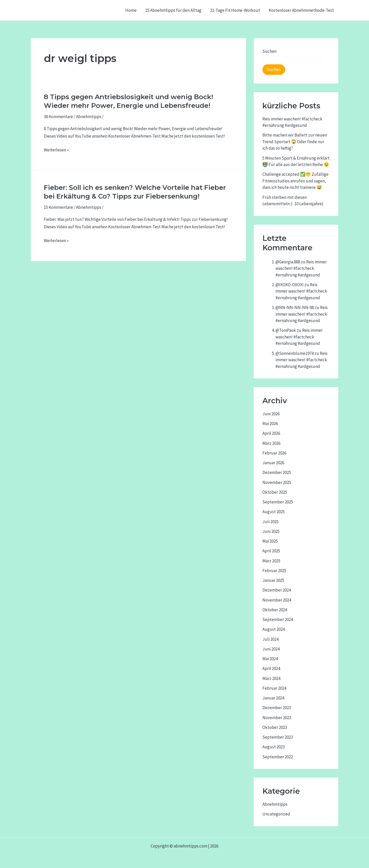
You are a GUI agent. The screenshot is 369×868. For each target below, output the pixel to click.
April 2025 (271, 551)
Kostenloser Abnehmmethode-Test (301, 10)
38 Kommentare (58, 117)
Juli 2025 (270, 522)
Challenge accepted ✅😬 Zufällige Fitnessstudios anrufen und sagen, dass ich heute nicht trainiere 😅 (295, 181)
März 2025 (271, 561)
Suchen (269, 51)
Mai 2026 (270, 423)
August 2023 (274, 747)
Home (131, 10)
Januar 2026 (273, 463)
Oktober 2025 (275, 492)
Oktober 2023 (275, 727)
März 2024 (271, 678)
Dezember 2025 (277, 472)
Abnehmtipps (89, 117)
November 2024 (277, 600)
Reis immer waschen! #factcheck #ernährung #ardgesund (301, 268)
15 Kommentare (58, 207)
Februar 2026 (274, 453)
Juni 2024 (271, 649)
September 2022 (278, 757)
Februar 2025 (274, 571)
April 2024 (271, 668)
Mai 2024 (270, 659)
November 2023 (277, 718)
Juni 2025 (271, 531)
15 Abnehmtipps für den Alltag (173, 10)
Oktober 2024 (275, 610)
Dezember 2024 (277, 590)
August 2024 (274, 629)
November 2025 (277, 482)
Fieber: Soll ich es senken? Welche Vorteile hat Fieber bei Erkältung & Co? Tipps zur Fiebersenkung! (135, 192)
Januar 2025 (273, 580)
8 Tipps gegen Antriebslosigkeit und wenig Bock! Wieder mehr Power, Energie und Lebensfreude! (129, 101)
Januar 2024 (273, 698)
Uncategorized (276, 814)
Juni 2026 (271, 414)
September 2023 (278, 737)
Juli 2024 (270, 639)
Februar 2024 (274, 688)
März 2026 (271, 443)
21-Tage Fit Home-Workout (235, 10)
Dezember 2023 (277, 708)
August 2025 (274, 512)
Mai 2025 (270, 541)
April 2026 (271, 433)
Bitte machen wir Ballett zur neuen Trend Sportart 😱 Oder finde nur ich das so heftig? (295, 142)
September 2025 (278, 502)
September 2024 (278, 619)
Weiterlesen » (56, 150)
